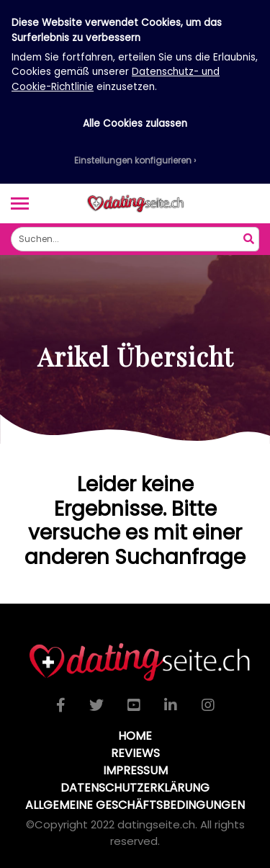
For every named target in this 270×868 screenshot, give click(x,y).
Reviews (135, 753)
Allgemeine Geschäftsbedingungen (135, 805)
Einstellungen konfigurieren (133, 160)
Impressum (135, 770)
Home (135, 736)
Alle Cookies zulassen (135, 124)
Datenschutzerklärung (135, 788)
